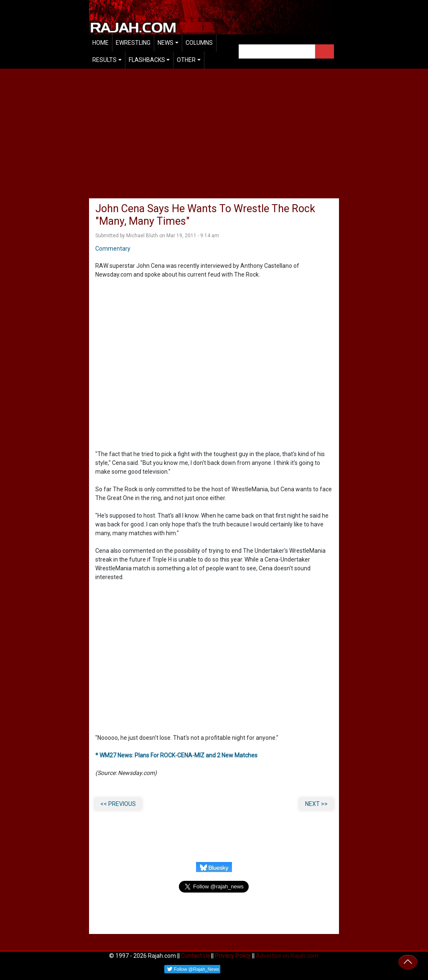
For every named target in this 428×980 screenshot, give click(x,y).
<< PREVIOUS (118, 804)
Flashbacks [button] (147, 60)
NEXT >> (316, 804)
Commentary (113, 249)
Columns (199, 43)
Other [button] (186, 60)
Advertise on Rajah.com (287, 956)
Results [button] (104, 60)
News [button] (166, 43)
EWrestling (133, 43)
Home (101, 43)
